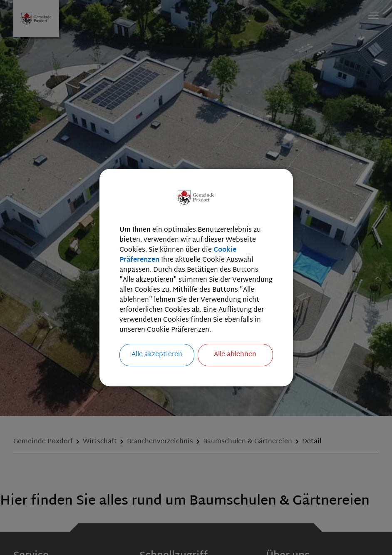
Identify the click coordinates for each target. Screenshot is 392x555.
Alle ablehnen (235, 355)
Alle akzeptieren (157, 355)
